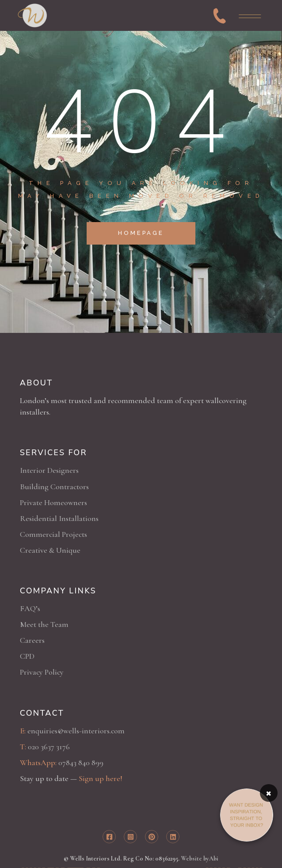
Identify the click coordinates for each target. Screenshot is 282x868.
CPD (27, 656)
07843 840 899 (81, 762)
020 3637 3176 (49, 747)
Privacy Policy (42, 672)
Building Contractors (54, 487)
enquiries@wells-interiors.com (76, 731)
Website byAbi (200, 859)
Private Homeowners (53, 502)
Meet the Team (44, 624)
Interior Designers (49, 470)
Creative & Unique (50, 550)
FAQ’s (30, 608)
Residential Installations (59, 518)
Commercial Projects (53, 534)
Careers (32, 640)
